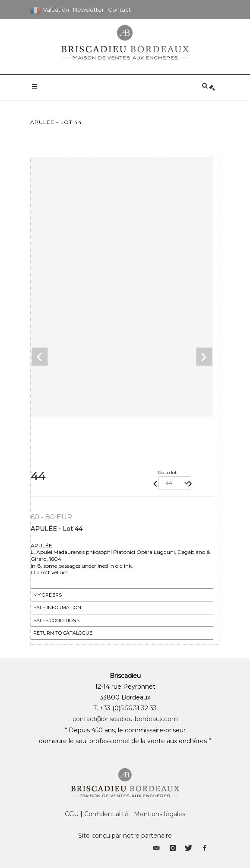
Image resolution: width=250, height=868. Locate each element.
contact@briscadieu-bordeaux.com (125, 719)
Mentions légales (160, 814)
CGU (72, 814)
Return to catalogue (63, 633)
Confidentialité (106, 814)
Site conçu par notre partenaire (125, 836)
